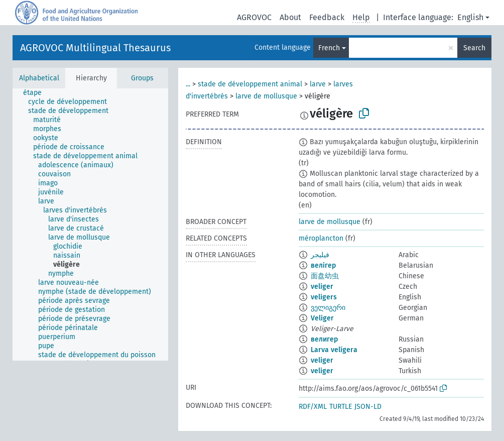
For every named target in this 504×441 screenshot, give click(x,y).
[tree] (90, 225)
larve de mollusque (266, 96)
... (188, 84)
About (290, 17)
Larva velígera (334, 350)
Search (474, 48)
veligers (324, 297)
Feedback (327, 17)
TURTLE (341, 407)
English (470, 17)
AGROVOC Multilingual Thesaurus (95, 48)
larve (318, 84)
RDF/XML (313, 407)
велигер (324, 339)
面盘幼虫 (325, 276)
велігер (323, 265)
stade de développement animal (250, 84)
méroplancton (321, 238)
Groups (142, 78)
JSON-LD (368, 407)
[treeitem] (37, 93)
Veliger (322, 318)
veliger (322, 287)
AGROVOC (254, 17)
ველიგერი (328, 308)
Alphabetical (39, 78)
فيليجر (320, 255)
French (329, 48)
